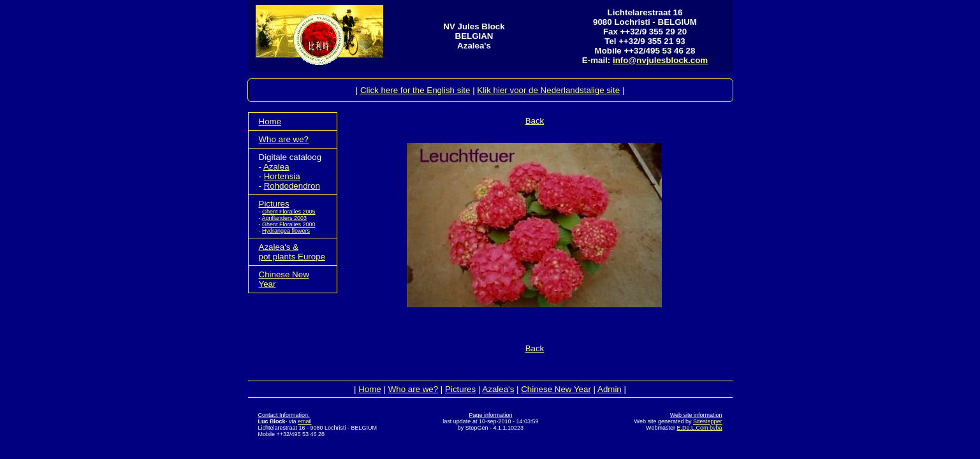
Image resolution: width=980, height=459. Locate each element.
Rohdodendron (292, 186)
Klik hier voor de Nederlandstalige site (548, 90)
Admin (610, 389)
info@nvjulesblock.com (660, 60)
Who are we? (284, 139)
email (305, 421)
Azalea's (498, 389)
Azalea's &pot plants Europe (292, 252)
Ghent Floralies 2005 (289, 212)
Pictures (274, 204)
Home (270, 121)
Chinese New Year (556, 389)
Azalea (276, 167)
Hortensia (282, 176)
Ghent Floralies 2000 (289, 224)
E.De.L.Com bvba (699, 428)
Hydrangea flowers (286, 231)
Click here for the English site (415, 90)
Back (535, 121)
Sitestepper (708, 421)
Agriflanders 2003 (285, 218)
